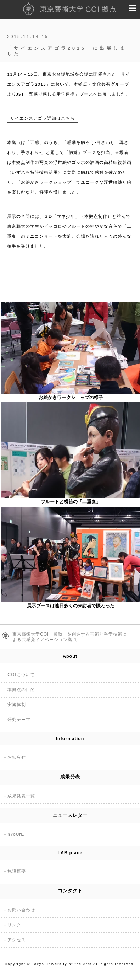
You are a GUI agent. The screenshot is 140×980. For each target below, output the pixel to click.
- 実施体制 (15, 705)
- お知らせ (15, 757)
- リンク (13, 925)
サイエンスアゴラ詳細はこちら (43, 118)
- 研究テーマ (17, 720)
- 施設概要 (15, 871)
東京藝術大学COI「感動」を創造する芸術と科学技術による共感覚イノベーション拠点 (70, 637)
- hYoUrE (14, 834)
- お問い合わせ (20, 910)
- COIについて (19, 675)
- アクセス (15, 940)
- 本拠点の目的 (20, 690)
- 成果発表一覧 (20, 796)
